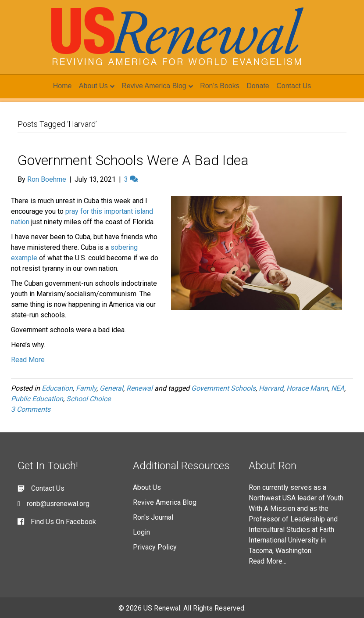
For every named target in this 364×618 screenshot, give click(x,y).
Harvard (271, 388)
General (111, 388)
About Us (93, 86)
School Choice (88, 399)
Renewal (139, 388)
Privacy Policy (155, 547)
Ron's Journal (153, 517)
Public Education (37, 399)
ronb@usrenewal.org (58, 504)
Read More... (268, 561)
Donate (258, 86)
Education (57, 388)
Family (86, 388)
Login (141, 532)
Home (62, 86)
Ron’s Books (220, 86)
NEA (338, 388)
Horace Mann (307, 388)
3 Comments (31, 409)
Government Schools (223, 388)
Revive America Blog (154, 86)
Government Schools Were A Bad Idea (133, 160)
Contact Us (294, 86)
